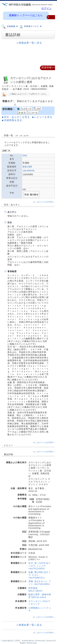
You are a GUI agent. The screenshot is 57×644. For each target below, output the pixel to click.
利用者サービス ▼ (30, 26)
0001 (25, 156)
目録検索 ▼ (10, 26)
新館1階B (27, 167)
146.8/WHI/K (28, 171)
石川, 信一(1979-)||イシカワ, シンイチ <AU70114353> (40, 566)
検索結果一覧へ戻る (30, 43)
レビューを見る (43, 117)
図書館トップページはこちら (26, 15)
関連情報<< (48, 67)
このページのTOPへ (45, 202)
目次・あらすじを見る (17, 117)
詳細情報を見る (13, 120)
